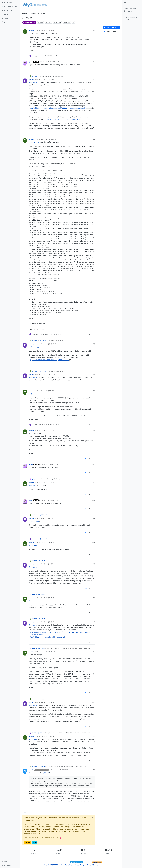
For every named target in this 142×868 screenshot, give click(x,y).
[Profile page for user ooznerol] (25, 32)
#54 (94, 79)
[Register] (132, 11)
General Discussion (29, 22)
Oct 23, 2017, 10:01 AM (52, 62)
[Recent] (10, 14)
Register (28, 842)
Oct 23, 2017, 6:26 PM (48, 79)
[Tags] (10, 18)
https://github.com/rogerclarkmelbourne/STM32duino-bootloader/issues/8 (57, 108)
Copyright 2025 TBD (51, 865)
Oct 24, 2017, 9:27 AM (48, 139)
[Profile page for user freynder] (25, 81)
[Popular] (10, 22)
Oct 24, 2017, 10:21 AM (48, 374)
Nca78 (31, 770)
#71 (94, 770)
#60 (94, 465)
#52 (94, 30)
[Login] (132, 2)
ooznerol (32, 30)
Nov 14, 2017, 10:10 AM (48, 736)
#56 (94, 344)
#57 (94, 374)
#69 (94, 702)
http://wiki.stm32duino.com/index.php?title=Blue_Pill (63, 119)
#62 (94, 500)
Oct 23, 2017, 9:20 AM (48, 30)
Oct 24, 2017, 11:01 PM (48, 518)
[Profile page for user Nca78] (25, 771)
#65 (94, 564)
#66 (94, 598)
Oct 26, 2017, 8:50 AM (48, 598)
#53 (94, 62)
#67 (94, 622)
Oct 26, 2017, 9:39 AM (48, 622)
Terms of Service (92, 865)
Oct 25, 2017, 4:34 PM (48, 542)
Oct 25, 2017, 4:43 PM (48, 564)
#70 (94, 736)
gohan (31, 62)
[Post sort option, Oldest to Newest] (111, 31)
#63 (94, 518)
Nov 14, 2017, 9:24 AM (48, 702)
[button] (10, 862)
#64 (94, 542)
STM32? (46, 773)
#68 (94, 652)
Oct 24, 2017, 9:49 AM (48, 344)
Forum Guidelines (66, 865)
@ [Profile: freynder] (35, 142)
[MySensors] (10, 2)
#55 (94, 139)
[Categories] (10, 10)
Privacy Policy (79, 865)
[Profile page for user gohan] (25, 63)
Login (35, 842)
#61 (94, 482)
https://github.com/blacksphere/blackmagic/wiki (47, 637)
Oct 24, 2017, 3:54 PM (52, 465)
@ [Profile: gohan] (32, 485)
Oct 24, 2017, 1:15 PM (47, 391)
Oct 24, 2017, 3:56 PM (48, 482)
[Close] (92, 818)
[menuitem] (132, 2)
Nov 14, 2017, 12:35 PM (62, 770)
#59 (94, 430)
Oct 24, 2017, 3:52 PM (48, 430)
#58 (94, 391)
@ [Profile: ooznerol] (33, 82)
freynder (32, 79)
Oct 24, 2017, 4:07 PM (52, 500)
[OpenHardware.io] (10, 6)
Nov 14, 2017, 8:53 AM (48, 652)
